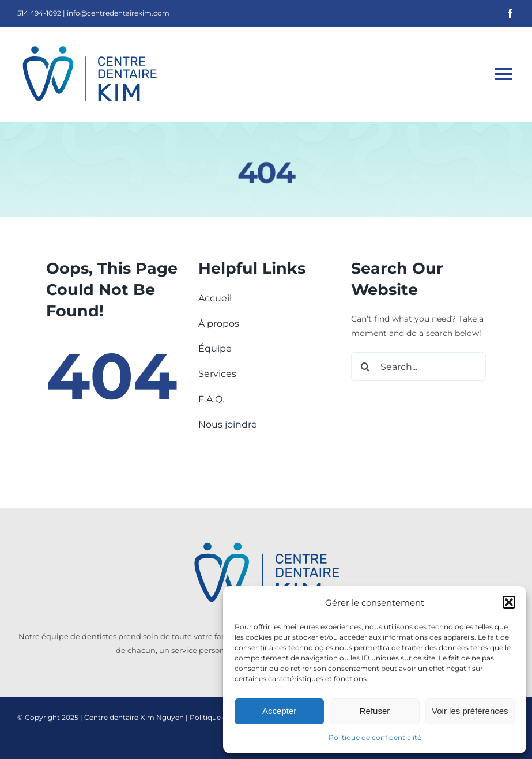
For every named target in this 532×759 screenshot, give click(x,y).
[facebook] (510, 13)
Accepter (279, 711)
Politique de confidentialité (375, 737)
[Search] (365, 367)
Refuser (375, 711)
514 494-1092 (39, 13)
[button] (509, 602)
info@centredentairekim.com (118, 13)
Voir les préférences (470, 711)
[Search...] (418, 367)
